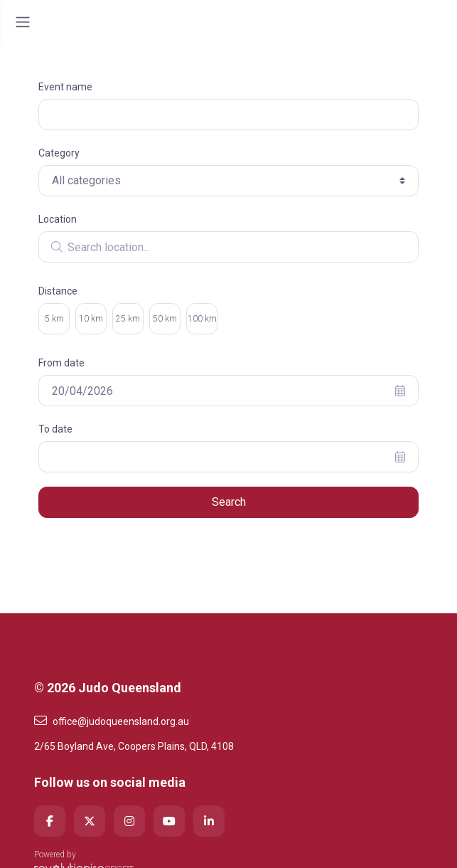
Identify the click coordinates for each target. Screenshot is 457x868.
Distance (58, 291)
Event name (65, 87)
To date (55, 429)
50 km (165, 319)
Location (58, 219)
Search (229, 502)
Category (59, 153)
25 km (128, 319)
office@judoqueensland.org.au (112, 721)
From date (61, 363)
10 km (91, 319)
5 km (54, 319)
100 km (202, 319)
